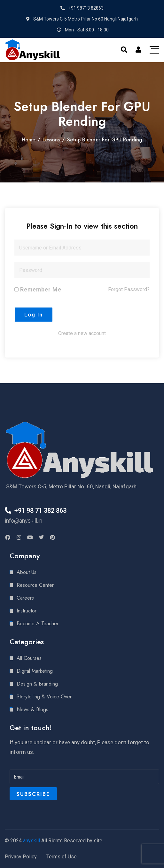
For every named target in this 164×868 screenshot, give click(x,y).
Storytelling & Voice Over (44, 697)
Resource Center (35, 585)
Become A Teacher (38, 624)
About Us (27, 572)
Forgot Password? (129, 289)
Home (28, 140)
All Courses (29, 658)
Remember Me (38, 289)
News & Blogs (32, 709)
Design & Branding (37, 684)
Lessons (51, 140)
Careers (25, 598)
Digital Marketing (35, 671)
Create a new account (82, 333)
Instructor (27, 611)
